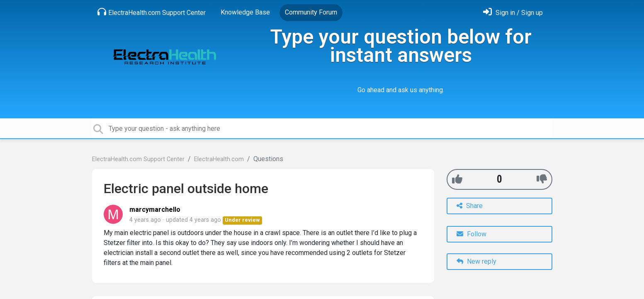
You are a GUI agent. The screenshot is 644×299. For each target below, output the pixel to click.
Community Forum (311, 12)
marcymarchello (155, 210)
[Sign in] (513, 13)
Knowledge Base (245, 12)
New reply (476, 261)
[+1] (457, 179)
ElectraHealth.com (219, 159)
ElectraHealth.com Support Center (152, 12)
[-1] (542, 179)
